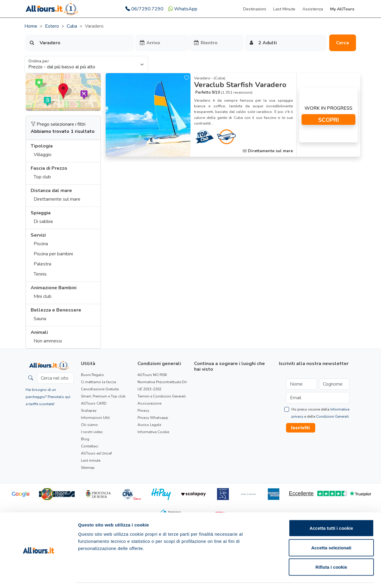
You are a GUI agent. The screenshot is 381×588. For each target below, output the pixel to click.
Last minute (91, 460)
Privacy (143, 411)
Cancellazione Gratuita (100, 389)
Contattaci (90, 446)
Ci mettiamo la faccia (99, 382)
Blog (85, 439)
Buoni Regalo (92, 375)
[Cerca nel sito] (55, 378)
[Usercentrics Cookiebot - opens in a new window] (39, 576)
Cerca (342, 43)
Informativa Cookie (153, 432)
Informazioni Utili (95, 418)
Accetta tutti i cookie (331, 510)
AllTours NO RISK (152, 375)
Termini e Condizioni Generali (162, 396)
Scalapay (89, 411)
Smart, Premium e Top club (103, 396)
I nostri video (92, 432)
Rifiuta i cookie (331, 549)
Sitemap (88, 468)
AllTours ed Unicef (96, 453)
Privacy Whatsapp (153, 418)
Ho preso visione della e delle (320, 413)
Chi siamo (89, 425)
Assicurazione (149, 403)
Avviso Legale (149, 425)
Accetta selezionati (331, 530)
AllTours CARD (94, 403)
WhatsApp (183, 9)
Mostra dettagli (313, 576)
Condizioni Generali (332, 416)
